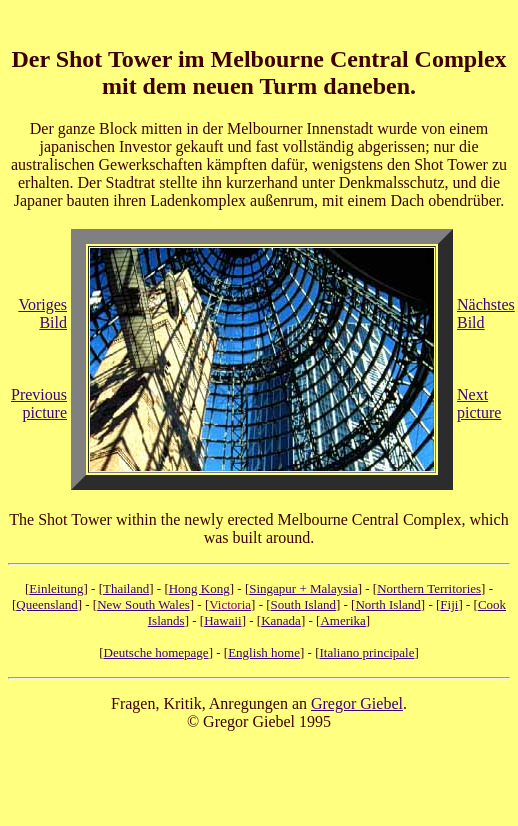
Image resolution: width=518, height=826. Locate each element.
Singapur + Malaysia (303, 588)
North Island (387, 604)
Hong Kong (199, 588)
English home (264, 652)
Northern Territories (429, 588)
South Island (303, 604)
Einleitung (56, 588)
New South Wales (143, 604)
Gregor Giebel (357, 703)
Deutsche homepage (156, 652)
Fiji (449, 604)
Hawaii (223, 620)
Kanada (281, 620)
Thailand (126, 588)
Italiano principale (366, 652)
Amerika (342, 620)
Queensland (46, 604)
